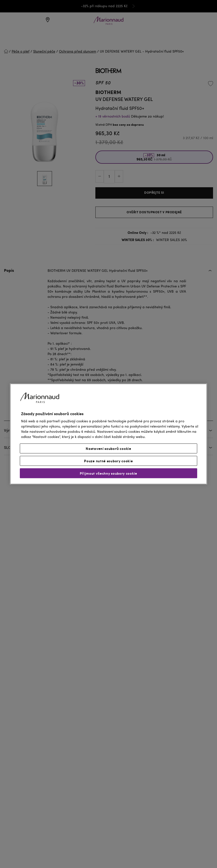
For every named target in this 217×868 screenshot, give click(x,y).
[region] (108, 434)
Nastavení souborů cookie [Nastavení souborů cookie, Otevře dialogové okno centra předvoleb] (108, 449)
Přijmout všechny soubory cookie (108, 473)
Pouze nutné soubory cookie (108, 461)
